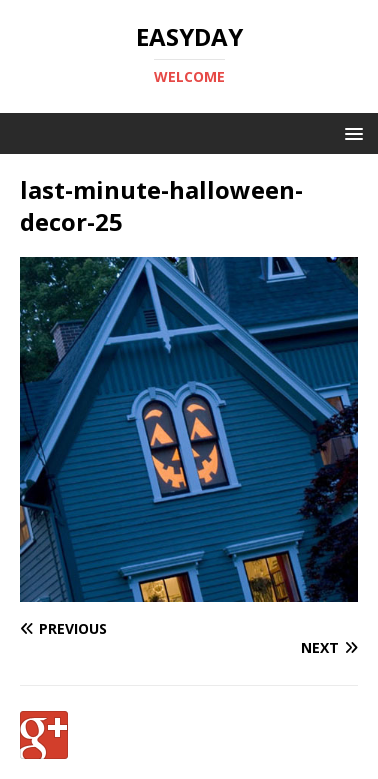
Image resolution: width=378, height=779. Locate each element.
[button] (350, 132)
